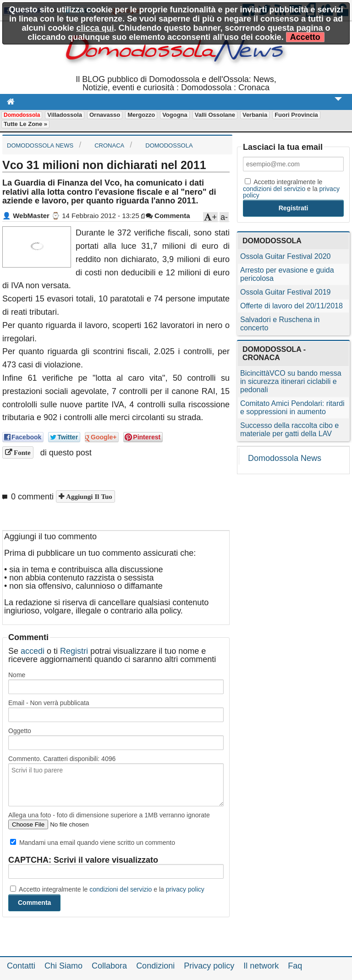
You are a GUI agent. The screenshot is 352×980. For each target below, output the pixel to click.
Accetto (305, 37)
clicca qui (95, 28)
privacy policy (185, 889)
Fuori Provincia (296, 115)
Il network (261, 966)
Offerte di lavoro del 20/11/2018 (291, 306)
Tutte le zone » (25, 124)
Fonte (21, 452)
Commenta (168, 216)
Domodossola (22, 115)
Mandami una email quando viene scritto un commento (93, 843)
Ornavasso (105, 115)
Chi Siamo (63, 966)
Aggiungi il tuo (88, 496)
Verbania (255, 115)
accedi (33, 651)
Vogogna (175, 115)
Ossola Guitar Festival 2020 (285, 256)
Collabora (109, 966)
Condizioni (155, 966)
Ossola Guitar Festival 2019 (285, 292)
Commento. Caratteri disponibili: (62, 759)
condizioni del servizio (121, 889)
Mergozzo (141, 115)
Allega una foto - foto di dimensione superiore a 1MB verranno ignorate (109, 815)
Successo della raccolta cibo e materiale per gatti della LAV (289, 430)
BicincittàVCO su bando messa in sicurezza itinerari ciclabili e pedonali (291, 381)
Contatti (21, 966)
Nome (17, 675)
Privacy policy (209, 966)
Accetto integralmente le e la (107, 889)
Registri (74, 651)
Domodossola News (285, 458)
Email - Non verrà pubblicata (49, 703)
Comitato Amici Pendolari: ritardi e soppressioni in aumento (292, 408)
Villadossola (65, 115)
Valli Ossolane (215, 115)
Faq (295, 966)
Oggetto (20, 731)
